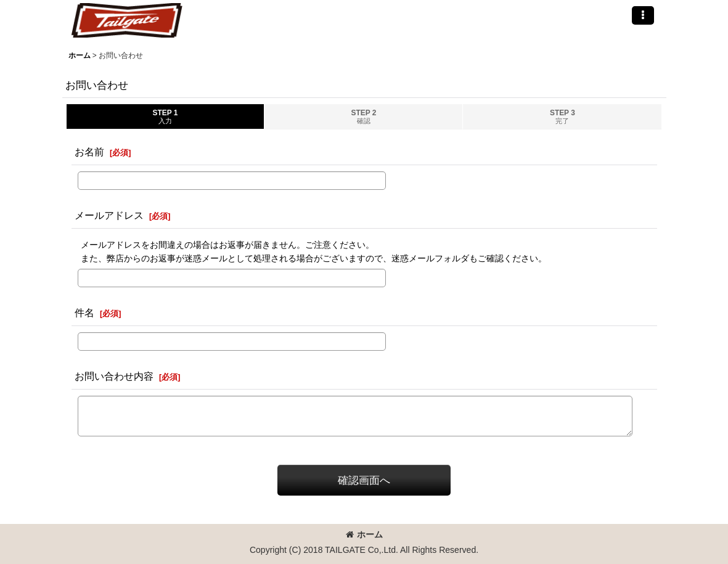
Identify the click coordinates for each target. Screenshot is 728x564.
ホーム (364, 534)
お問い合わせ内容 (114, 376)
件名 (84, 313)
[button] (643, 15)
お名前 (89, 152)
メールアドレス (109, 215)
